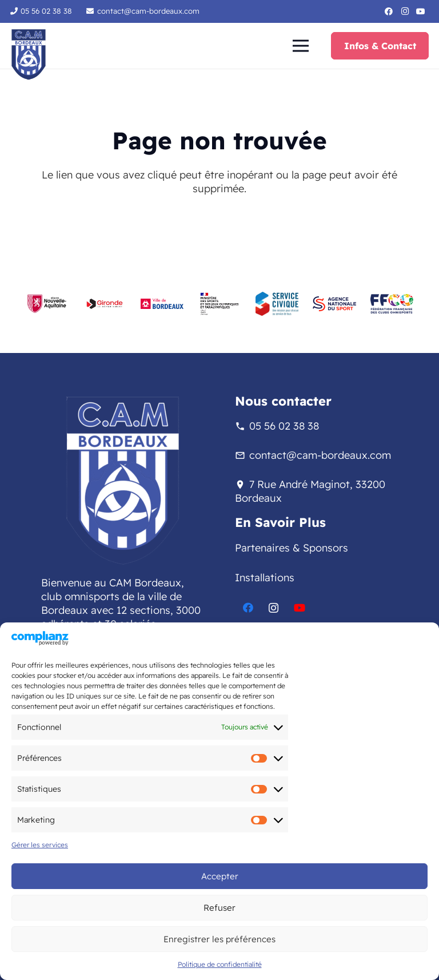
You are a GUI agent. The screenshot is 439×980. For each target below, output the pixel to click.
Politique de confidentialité (220, 964)
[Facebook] (389, 11)
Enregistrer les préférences (219, 939)
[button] (300, 46)
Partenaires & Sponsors (292, 548)
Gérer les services (40, 845)
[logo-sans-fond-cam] (29, 54)
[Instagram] (405, 11)
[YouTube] (421, 11)
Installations (265, 578)
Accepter (220, 876)
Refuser (219, 908)
